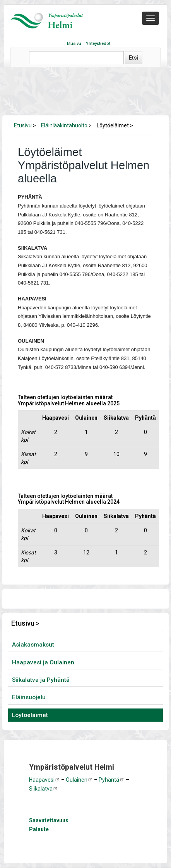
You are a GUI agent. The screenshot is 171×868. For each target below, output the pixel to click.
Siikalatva (44, 789)
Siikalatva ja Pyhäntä (41, 680)
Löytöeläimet (30, 715)
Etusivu (74, 44)
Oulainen (79, 780)
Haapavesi (44, 780)
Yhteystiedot (98, 44)
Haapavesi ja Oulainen (43, 662)
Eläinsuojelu (29, 697)
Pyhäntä (112, 780)
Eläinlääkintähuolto (64, 125)
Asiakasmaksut (33, 645)
